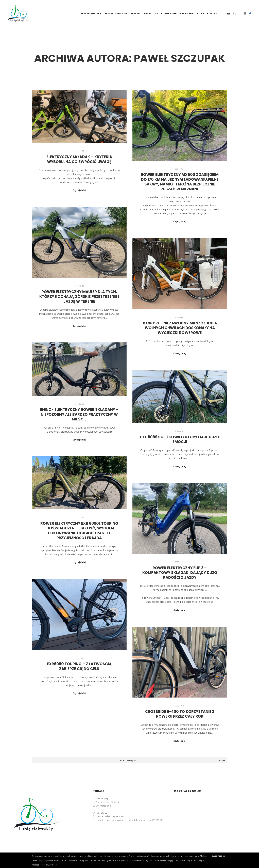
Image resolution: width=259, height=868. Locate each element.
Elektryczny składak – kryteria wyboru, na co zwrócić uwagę (79, 159)
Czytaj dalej (79, 190)
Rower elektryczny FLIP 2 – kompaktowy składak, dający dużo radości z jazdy (180, 573)
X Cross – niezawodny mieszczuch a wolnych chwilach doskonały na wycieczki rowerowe (180, 328)
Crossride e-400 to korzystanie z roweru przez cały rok (180, 714)
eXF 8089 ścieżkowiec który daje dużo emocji (180, 439)
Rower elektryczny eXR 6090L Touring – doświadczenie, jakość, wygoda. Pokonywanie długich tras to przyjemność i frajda (79, 531)
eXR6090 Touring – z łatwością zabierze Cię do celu (79, 666)
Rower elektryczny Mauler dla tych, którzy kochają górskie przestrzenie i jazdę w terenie (79, 297)
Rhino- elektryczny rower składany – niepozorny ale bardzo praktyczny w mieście (79, 414)
